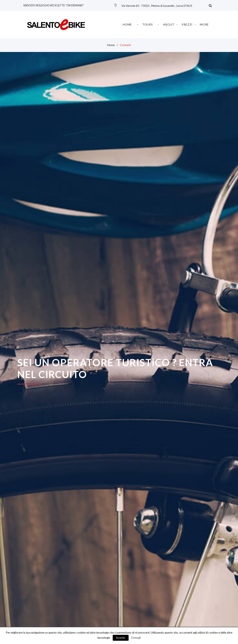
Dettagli (136, 638)
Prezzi (187, 24)
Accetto (121, 638)
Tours (148, 24)
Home (127, 24)
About (169, 24)
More (204, 24)
